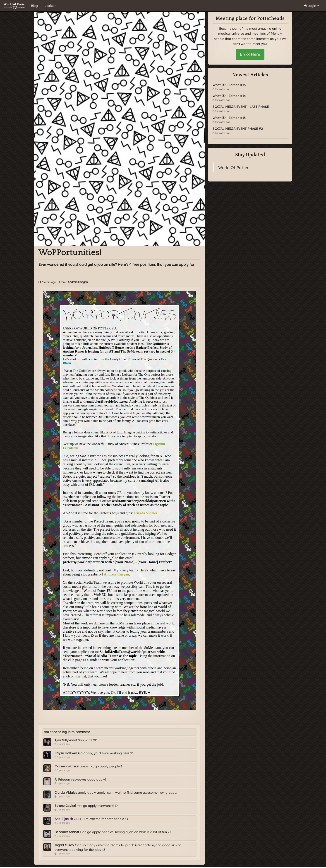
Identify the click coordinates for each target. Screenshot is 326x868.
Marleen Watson (67, 766)
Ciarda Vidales (66, 793)
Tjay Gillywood (66, 740)
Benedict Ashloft (67, 832)
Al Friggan (62, 779)
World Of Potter (233, 167)
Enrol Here (250, 54)
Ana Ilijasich (64, 819)
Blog (34, 6)
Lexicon (50, 6)
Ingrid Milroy (64, 845)
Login (312, 6)
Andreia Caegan (78, 282)
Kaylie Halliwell (66, 753)
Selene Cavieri (65, 806)
